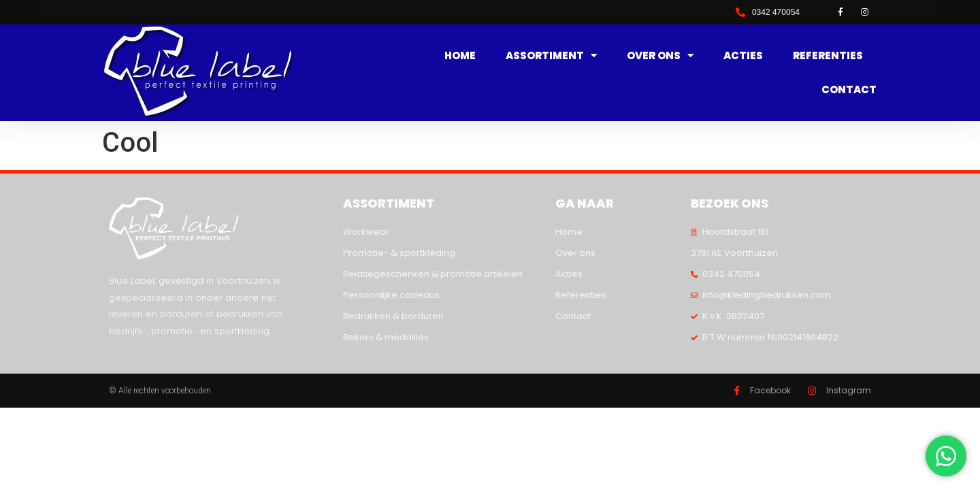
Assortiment (551, 56)
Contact (849, 89)
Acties (743, 55)
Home (460, 55)
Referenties (828, 55)
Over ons (660, 56)
